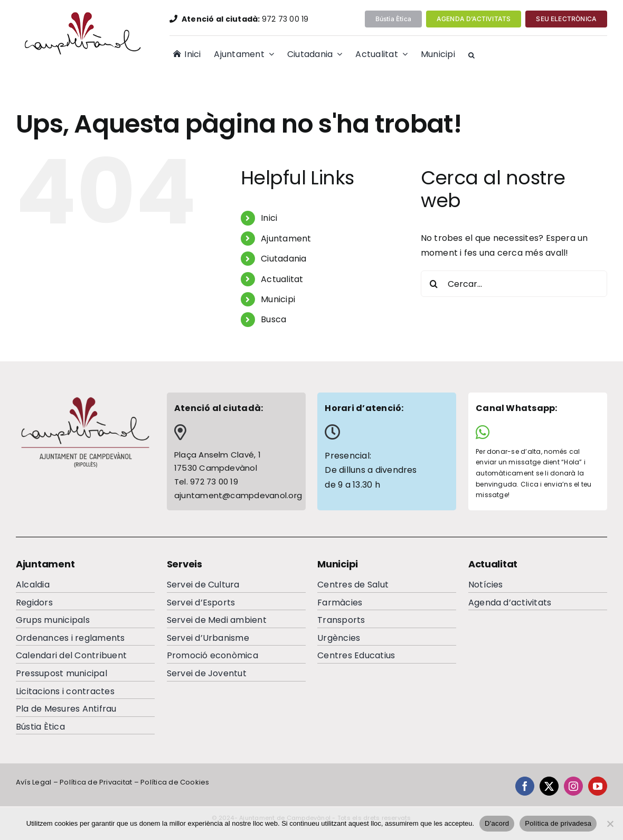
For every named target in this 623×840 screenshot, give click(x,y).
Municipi (278, 299)
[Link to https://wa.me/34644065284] (534, 432)
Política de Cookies (175, 782)
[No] (610, 824)
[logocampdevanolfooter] (85, 399)
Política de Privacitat (96, 782)
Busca (273, 319)
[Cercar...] (514, 284)
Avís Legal (34, 782)
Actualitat (282, 279)
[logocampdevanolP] (81, 15)
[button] (471, 55)
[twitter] (549, 786)
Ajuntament (286, 239)
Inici (269, 218)
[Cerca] (434, 284)
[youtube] (598, 786)
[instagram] (573, 786)
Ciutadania (284, 259)
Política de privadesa (558, 823)
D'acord (497, 823)
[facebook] (525, 786)
